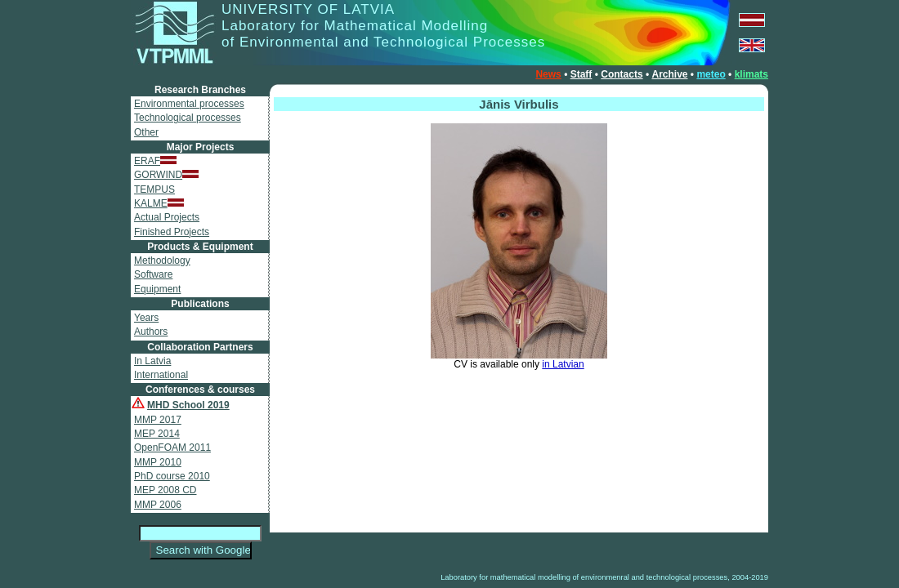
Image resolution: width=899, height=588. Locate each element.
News (548, 74)
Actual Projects (167, 217)
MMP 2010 (158, 462)
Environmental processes (189, 104)
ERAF (155, 161)
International (161, 375)
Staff (581, 74)
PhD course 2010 (172, 476)
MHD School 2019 (188, 405)
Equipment (157, 289)
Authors (151, 332)
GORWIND (166, 175)
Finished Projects (172, 232)
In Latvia (152, 361)
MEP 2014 (157, 434)
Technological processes (188, 118)
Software (153, 274)
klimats (751, 74)
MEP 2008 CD (165, 490)
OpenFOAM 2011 (172, 448)
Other (146, 132)
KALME (159, 203)
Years (146, 318)
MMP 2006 (158, 505)
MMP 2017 (158, 420)
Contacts (622, 74)
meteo (711, 74)
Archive (669, 74)
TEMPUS (154, 189)
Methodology (162, 261)
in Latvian (563, 364)
